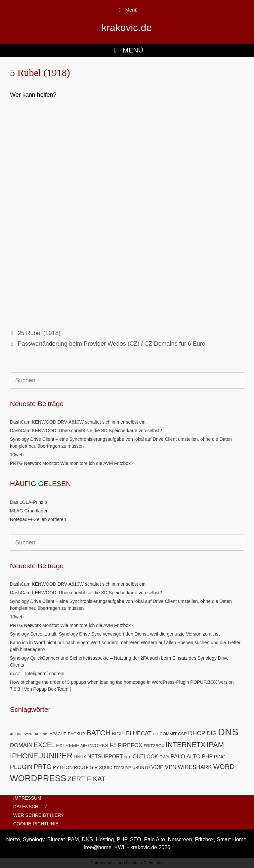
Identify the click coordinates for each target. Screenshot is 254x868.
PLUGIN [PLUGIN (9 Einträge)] (21, 767)
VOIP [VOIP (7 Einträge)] (157, 767)
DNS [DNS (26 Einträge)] (228, 732)
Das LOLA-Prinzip (28, 502)
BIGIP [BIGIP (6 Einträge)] (118, 734)
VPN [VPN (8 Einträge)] (171, 767)
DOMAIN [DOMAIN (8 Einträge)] (21, 745)
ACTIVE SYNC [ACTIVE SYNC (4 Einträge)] (22, 734)
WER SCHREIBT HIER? (38, 815)
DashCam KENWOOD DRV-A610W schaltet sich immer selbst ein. (78, 422)
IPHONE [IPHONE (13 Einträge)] (24, 756)
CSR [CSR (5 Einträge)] (182, 734)
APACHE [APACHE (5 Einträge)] (58, 734)
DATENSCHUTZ (30, 807)
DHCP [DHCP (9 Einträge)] (197, 733)
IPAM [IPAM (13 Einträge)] (215, 745)
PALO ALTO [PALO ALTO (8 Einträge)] (186, 757)
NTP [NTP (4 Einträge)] (128, 757)
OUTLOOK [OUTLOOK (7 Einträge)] (145, 757)
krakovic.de (127, 28)
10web (17, 455)
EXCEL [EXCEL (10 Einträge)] (44, 745)
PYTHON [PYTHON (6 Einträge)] (63, 767)
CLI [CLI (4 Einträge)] (156, 734)
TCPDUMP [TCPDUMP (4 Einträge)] (123, 768)
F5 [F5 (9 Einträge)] (113, 745)
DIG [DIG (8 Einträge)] (212, 733)
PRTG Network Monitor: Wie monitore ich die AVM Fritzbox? (72, 463)
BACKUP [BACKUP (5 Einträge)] (76, 734)
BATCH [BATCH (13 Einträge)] (98, 733)
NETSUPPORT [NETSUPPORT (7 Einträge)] (105, 757)
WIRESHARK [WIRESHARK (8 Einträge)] (195, 767)
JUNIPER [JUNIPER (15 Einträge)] (56, 756)
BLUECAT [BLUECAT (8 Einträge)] (139, 733)
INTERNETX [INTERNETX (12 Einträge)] (186, 745)
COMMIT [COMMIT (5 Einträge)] (168, 734)
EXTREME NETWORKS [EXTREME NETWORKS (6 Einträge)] (82, 746)
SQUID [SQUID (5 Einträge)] (106, 767)
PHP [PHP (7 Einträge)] (207, 757)
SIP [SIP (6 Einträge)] (94, 767)
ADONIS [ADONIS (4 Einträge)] (42, 734)
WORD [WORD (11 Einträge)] (224, 767)
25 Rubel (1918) (39, 333)
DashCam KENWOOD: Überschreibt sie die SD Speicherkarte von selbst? (86, 431)
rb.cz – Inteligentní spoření (37, 674)
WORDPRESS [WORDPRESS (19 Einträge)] (38, 778)
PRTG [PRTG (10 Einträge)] (42, 767)
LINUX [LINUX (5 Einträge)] (80, 757)
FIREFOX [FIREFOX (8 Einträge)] (130, 745)
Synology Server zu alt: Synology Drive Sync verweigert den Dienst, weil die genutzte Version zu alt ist (115, 634)
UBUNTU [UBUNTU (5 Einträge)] (141, 767)
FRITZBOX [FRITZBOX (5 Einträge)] (154, 746)
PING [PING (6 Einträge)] (220, 757)
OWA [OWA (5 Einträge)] (164, 757)
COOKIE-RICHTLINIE (36, 824)
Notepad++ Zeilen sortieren (38, 519)
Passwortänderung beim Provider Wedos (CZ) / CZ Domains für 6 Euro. (112, 344)
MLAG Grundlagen (29, 511)
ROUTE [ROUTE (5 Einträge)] (81, 767)
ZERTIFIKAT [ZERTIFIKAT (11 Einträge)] (86, 779)
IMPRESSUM (27, 798)
